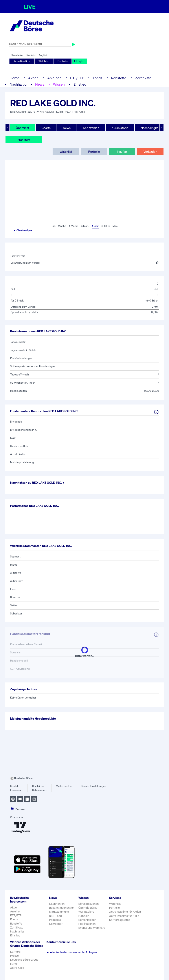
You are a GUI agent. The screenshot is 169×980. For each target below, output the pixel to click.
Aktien (33, 78)
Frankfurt (24, 140)
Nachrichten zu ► (38, 483)
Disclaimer (38, 786)
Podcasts (55, 920)
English (43, 55)
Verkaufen (150, 152)
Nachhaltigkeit (150, 128)
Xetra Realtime (22, 61)
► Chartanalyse (22, 230)
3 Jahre (106, 226)
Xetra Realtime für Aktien (125, 912)
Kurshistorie (120, 128)
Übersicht (23, 128)
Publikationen (87, 924)
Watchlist (44, 61)
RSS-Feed (55, 916)
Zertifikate (143, 78)
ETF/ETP (77, 78)
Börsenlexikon (87, 920)
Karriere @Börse (120, 920)
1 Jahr (95, 226)
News (40, 84)
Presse (14, 956)
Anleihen (54, 78)
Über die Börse (88, 908)
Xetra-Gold (17, 968)
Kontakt (31, 55)
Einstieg (80, 84)
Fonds (98, 78)
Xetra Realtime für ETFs (124, 916)
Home (15, 78)
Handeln (84, 916)
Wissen (59, 84)
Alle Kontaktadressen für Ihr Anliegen (72, 952)
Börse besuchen (88, 904)
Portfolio (62, 61)
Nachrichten (57, 904)
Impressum (17, 790)
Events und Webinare (92, 928)
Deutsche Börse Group (24, 960)
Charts (46, 128)
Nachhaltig (18, 84)
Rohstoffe (119, 78)
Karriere (15, 952)
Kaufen (122, 152)
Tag (53, 226)
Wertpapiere (86, 912)
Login (78, 61)
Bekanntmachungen (62, 908)
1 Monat (73, 226)
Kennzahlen (91, 128)
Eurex (14, 964)
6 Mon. (85, 226)
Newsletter (17, 55)
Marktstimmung (59, 912)
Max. (115, 226)
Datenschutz (39, 790)
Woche (62, 226)
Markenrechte (64, 786)
